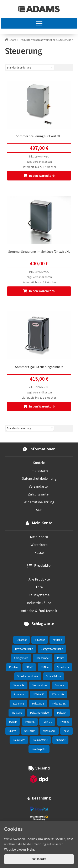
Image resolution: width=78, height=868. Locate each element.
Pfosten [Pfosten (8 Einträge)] (13, 667)
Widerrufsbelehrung (39, 502)
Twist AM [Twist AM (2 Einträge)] (62, 713)
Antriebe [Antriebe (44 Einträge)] (57, 640)
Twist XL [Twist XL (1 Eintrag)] (65, 722)
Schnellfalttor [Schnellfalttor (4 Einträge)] (54, 676)
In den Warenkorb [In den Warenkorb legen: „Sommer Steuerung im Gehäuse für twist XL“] (42, 291)
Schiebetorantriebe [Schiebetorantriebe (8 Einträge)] (28, 676)
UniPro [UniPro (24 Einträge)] (12, 731)
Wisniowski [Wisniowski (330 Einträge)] (49, 731)
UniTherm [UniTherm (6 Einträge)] (30, 731)
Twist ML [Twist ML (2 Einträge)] (30, 722)
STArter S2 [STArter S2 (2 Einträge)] (39, 694)
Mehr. (31, 849)
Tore (39, 587)
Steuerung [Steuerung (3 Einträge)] (18, 704)
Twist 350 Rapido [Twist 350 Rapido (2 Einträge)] (39, 713)
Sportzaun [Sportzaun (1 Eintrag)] (20, 694)
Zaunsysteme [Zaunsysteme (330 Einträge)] (40, 740)
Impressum (39, 471)
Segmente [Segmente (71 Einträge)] (19, 685)
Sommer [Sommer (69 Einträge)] (60, 685)
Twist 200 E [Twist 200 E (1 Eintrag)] (38, 704)
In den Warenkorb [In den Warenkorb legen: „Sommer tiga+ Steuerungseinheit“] (42, 406)
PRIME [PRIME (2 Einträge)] (29, 667)
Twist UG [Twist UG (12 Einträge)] (47, 722)
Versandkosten (42, 162)
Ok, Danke (39, 859)
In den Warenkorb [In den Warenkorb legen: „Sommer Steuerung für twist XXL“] (42, 176)
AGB (39, 510)
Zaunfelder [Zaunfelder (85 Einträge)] (19, 740)
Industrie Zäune (39, 603)
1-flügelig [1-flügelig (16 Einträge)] (22, 640)
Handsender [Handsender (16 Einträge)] (43, 658)
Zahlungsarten (39, 494)
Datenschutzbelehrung (39, 478)
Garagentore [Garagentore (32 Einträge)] (21, 658)
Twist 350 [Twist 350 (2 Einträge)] (17, 713)
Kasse (39, 552)
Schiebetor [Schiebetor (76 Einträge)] (63, 667)
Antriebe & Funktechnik (39, 611)
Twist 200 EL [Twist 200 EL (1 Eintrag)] (59, 704)
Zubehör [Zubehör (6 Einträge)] (60, 740)
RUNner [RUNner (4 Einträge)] (45, 667)
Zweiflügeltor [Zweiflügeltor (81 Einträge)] (39, 749)
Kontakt (39, 463)
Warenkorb (39, 545)
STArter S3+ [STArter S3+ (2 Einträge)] (58, 694)
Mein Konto (39, 537)
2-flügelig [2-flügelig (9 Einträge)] (40, 640)
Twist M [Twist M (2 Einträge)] (13, 722)
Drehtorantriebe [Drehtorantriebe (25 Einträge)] (24, 649)
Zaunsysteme (39, 595)
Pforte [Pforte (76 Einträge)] (61, 658)
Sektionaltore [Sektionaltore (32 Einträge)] (40, 685)
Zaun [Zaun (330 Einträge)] (66, 731)
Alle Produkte (39, 579)
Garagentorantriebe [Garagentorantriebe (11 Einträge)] (52, 649)
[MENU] (39, 23)
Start (13, 40)
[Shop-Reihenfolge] (30, 67)
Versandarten (39, 486)
